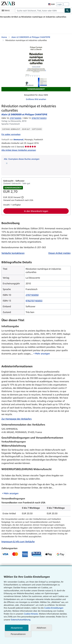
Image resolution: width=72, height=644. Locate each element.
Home (4, 37)
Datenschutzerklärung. (21, 620)
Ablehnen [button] (41, 628)
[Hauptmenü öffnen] (6, 10)
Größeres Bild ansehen (36, 99)
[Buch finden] (68, 10)
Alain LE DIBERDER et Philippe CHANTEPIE (31, 37)
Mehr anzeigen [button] (42, 354)
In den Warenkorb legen (36, 211)
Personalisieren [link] (18, 634)
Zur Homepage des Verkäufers (17, 419)
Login (60, 4)
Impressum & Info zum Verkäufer (18, 541)
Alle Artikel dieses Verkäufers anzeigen (19, 150)
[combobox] (40, 10)
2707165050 (15, 118)
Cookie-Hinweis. (31, 614)
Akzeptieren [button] (17, 628)
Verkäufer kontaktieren (13, 253)
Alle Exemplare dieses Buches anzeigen (22, 159)
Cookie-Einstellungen (54, 608)
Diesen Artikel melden (59, 253)
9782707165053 (34, 301)
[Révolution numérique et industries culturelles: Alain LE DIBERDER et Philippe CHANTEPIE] (36, 66)
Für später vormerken (11, 134)
